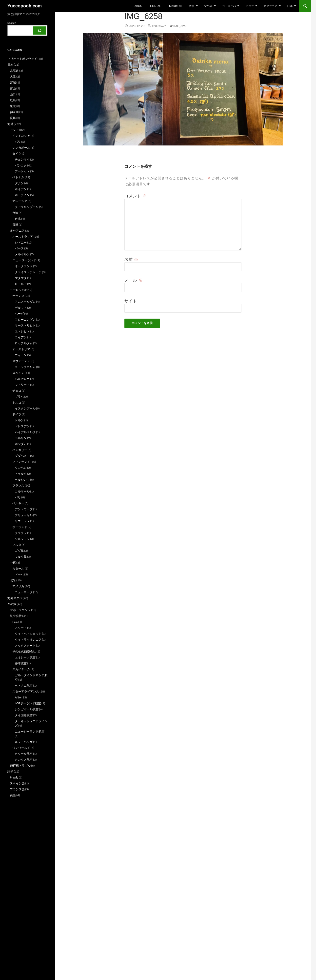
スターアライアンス (26, 691)
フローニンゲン (25, 319)
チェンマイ (22, 159)
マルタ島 (21, 557)
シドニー (21, 242)
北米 (13, 580)
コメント (136, 196)
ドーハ (19, 574)
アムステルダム (25, 302)
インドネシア (21, 136)
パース (19, 248)
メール (133, 280)
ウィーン (21, 355)
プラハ (19, 397)
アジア (250, 6)
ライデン (21, 337)
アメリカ (18, 586)
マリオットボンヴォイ (22, 59)
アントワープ (24, 509)
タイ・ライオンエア (28, 640)
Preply (14, 777)
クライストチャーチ (28, 272)
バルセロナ (22, 379)
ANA (18, 697)
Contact (156, 6)
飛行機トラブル (20, 766)
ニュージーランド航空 (30, 731)
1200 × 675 (159, 26)
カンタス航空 (24, 760)
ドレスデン (22, 426)
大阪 (13, 76)
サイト (131, 301)
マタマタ (21, 278)
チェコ (17, 391)
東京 (13, 106)
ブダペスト (22, 456)
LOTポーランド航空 (28, 703)
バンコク (21, 165)
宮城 (13, 82)
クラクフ (21, 533)
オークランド (24, 266)
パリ (18, 497)
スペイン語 (17, 783)
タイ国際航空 (24, 715)
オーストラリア (23, 236)
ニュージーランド (24, 260)
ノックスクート (25, 645)
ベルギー (18, 503)
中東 (13, 562)
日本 (290, 6)
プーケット (22, 171)
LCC (15, 622)
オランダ (18, 296)
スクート (21, 628)
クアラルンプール (27, 207)
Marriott (176, 6)
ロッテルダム (24, 343)
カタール (18, 568)
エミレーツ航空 (25, 657)
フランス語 (17, 789)
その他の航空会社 (24, 651)
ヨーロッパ (229, 6)
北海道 (14, 71)
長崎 (13, 118)
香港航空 (21, 663)
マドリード (22, 385)
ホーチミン (22, 195)
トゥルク (21, 474)
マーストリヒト (25, 325)
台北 (18, 219)
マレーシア (20, 201)
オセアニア (270, 6)
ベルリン (21, 438)
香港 (15, 225)
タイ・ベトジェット (28, 634)
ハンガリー (20, 450)
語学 (192, 6)
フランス (18, 485)
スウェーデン (21, 361)
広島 (13, 100)
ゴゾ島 (19, 551)
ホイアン (21, 189)
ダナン (19, 183)
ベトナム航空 (24, 685)
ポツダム (21, 444)
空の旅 (208, 6)
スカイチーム (21, 669)
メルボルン (22, 254)
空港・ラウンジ (20, 610)
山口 (13, 94)
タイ (15, 153)
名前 (131, 259)
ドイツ (17, 414)
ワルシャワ (22, 539)
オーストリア (21, 349)
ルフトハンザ (24, 742)
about (139, 6)
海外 (10, 124)
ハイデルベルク (25, 432)
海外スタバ (15, 598)
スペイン (18, 373)
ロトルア (21, 284)
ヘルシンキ (22, 480)
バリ (18, 142)
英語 (13, 795)
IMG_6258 (180, 26)
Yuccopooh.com (25, 6)
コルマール (22, 491)
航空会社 (16, 616)
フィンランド (21, 462)
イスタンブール (25, 408)
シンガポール (21, 148)
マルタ (17, 545)
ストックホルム (25, 367)
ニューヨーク (24, 592)
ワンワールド (21, 748)
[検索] (39, 31)
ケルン (19, 420)
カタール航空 (24, 754)
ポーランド (20, 527)
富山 (13, 88)
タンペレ (21, 468)
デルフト (21, 308)
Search (12, 23)
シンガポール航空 (27, 709)
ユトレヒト (22, 331)
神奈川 (14, 112)
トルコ (17, 402)
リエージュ (22, 521)
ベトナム (18, 177)
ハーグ (19, 314)
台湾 (15, 213)
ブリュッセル (24, 515)
